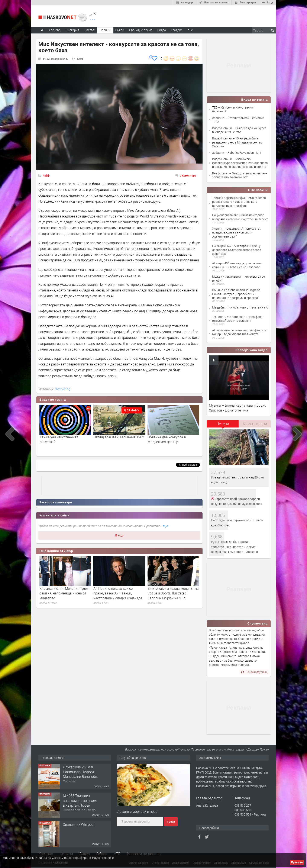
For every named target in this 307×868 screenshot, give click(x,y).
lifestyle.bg (62, 389)
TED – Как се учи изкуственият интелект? (233, 109)
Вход (119, 535)
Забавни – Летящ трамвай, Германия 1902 (238, 120)
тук (166, 526)
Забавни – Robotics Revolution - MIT (237, 153)
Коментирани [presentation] (255, 424)
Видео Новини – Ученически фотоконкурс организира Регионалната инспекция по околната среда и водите (240, 163)
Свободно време (141, 30)
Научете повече (103, 858)
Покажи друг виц (254, 672)
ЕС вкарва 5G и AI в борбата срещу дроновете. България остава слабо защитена (237, 250)
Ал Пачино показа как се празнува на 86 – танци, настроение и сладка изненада (118, 593)
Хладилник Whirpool (79, 824)
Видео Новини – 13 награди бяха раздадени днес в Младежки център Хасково (237, 142)
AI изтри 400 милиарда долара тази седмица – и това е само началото (237, 265)
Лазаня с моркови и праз (137, 811)
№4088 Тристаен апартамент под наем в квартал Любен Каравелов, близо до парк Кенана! (80, 805)
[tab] (223, 425)
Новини (105, 30)
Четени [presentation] (223, 424)
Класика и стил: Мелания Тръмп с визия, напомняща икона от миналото (65, 593)
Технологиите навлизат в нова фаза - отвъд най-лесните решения (238, 319)
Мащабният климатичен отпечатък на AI (240, 307)
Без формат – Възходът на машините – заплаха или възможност (240, 175)
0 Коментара (188, 175)
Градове (177, 30)
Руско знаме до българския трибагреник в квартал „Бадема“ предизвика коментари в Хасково (235, 547)
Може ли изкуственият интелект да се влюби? (238, 278)
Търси (171, 822)
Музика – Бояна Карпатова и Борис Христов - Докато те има (237, 408)
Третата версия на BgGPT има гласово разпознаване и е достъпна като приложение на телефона (239, 202)
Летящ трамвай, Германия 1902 (119, 437)
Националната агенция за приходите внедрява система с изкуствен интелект (240, 217)
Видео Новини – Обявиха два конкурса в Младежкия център (239, 130)
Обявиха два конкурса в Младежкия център (167, 439)
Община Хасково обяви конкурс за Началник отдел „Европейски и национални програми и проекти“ (236, 294)
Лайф (46, 175)
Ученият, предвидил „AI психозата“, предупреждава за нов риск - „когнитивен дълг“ (237, 232)
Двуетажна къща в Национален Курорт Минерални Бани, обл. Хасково (80, 774)
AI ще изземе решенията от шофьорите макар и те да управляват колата (239, 332)
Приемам (297, 862)
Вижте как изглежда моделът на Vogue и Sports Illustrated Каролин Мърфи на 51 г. (173, 593)
